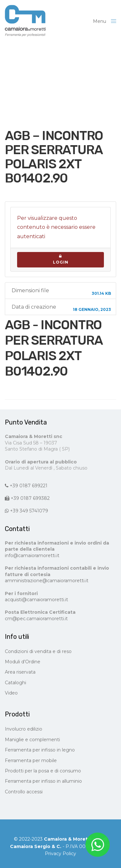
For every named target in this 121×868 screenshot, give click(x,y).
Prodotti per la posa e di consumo (43, 771)
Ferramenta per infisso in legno (40, 750)
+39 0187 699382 (27, 498)
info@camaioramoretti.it (32, 555)
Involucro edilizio (24, 729)
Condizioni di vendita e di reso (38, 651)
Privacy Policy (60, 854)
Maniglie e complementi (32, 740)
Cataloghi (15, 683)
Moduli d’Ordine (23, 662)
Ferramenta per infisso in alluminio (43, 781)
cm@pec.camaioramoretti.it (36, 619)
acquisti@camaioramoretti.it (36, 600)
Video (11, 693)
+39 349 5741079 (26, 511)
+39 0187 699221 (26, 486)
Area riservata (20, 672)
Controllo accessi (24, 792)
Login (61, 259)
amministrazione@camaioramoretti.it (47, 581)
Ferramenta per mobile (31, 761)
